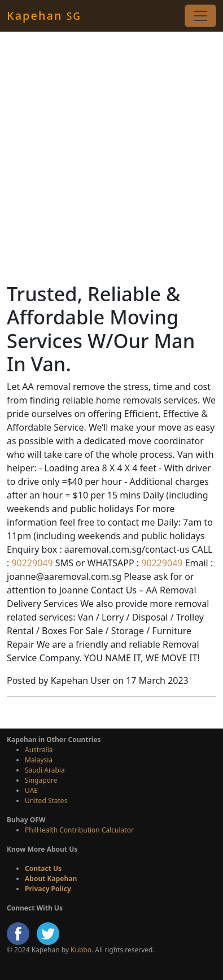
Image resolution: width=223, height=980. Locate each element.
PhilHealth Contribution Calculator (79, 830)
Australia (39, 750)
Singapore (41, 780)
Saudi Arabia (45, 770)
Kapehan (44, 16)
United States (46, 801)
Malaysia (39, 760)
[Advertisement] (111, 157)
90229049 (31, 563)
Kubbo (81, 950)
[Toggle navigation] (200, 16)
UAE (31, 790)
